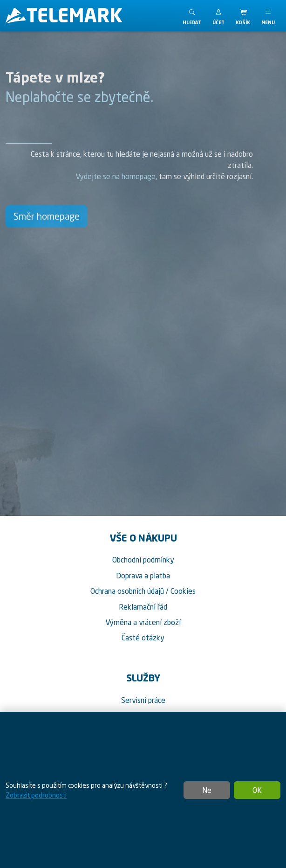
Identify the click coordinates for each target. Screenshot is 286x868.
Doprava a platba (143, 576)
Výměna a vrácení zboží (143, 622)
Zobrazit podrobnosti (36, 795)
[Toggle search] (192, 16)
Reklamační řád (143, 607)
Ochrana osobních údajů (127, 591)
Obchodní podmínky (143, 560)
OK (257, 790)
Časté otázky (143, 638)
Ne (207, 790)
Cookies (183, 591)
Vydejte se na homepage (116, 176)
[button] (218, 16)
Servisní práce (143, 700)
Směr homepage (47, 216)
